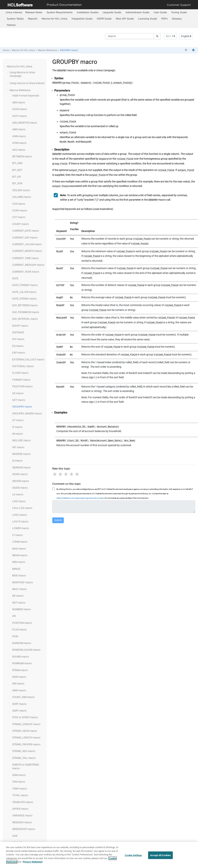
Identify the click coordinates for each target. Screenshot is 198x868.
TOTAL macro (20, 795)
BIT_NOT (17, 170)
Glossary (177, 19)
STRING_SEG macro (24, 751)
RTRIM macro (20, 670)
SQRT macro (19, 711)
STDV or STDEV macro (25, 717)
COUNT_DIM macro (23, 697)
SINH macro (19, 690)
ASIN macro (19, 136)
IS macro (17, 461)
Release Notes (34, 12)
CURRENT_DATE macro (26, 231)
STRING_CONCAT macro (26, 724)
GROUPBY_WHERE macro (27, 413)
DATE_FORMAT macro (25, 285)
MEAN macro (20, 555)
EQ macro (18, 346)
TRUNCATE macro (23, 802)
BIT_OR (16, 177)
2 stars (61, 463)
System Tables (15, 19)
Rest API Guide (125, 19)
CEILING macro (21, 190)
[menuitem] (14, 12)
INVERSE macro (21, 454)
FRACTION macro (22, 386)
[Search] (157, 36)
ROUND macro (21, 657)
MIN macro (19, 562)
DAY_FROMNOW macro (26, 312)
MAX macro (19, 549)
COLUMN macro (22, 197)
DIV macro (18, 339)
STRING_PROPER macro (26, 744)
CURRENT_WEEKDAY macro (28, 265)
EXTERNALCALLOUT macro (28, 359)
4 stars (72, 463)
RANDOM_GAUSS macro (26, 650)
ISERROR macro (22, 467)
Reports (33, 19)
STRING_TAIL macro (24, 758)
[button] (6, 66)
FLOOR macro (20, 373)
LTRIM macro (20, 542)
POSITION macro (22, 623)
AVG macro (19, 150)
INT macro (18, 447)
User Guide (160, 12)
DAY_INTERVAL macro (25, 319)
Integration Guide (82, 19)
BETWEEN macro (22, 156)
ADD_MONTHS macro (25, 123)
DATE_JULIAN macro (24, 292)
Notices (11, 25)
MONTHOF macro (23, 582)
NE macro (18, 596)
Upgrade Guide (112, 12)
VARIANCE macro (22, 815)
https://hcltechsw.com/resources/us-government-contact (80, 487)
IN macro (18, 434)
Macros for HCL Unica (54, 19)
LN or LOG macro (22, 508)
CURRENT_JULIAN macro (27, 244)
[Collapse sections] (186, 50)
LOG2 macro (20, 515)
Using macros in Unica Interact (27, 83)
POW (15, 636)
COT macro (19, 217)
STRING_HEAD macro (25, 731)
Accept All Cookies (160, 857)
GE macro (18, 393)
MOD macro (19, 576)
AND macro (19, 129)
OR (14, 616)
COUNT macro (20, 224)
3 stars (66, 463)
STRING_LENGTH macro (26, 738)
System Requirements (60, 12)
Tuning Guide (179, 12)
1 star (55, 463)
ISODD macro (20, 474)
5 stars (77, 463)
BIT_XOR (17, 183)
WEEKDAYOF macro (24, 829)
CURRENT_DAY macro (25, 238)
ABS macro (19, 102)
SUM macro (19, 775)
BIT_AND (17, 163)
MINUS (16, 569)
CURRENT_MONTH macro (27, 251)
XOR (15, 836)
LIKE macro (19, 501)
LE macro (18, 494)
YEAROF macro (21, 843)
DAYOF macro (20, 326)
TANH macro (20, 789)
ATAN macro (19, 143)
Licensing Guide (148, 19)
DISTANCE (18, 332)
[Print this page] (194, 50)
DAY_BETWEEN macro (25, 305)
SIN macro (18, 684)
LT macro (18, 535)
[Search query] (133, 36)
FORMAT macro (21, 380)
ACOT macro (20, 116)
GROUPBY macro (69, 50)
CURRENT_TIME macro (25, 258)
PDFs (164, 19)
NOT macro (19, 603)
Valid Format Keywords (26, 96)
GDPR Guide (104, 19)
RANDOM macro (22, 643)
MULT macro (19, 589)
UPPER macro (20, 809)
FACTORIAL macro (23, 366)
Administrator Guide (137, 12)
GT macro (18, 420)
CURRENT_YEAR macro (26, 272)
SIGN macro (19, 677)
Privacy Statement (33, 864)
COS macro (19, 204)
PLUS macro (19, 630)
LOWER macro (21, 528)
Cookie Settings (133, 857)
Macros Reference (47, 50)
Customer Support (179, 5)
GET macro (19, 400)
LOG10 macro (20, 522)
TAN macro (19, 782)
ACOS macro (20, 109)
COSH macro (20, 210)
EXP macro (19, 353)
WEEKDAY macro (22, 822)
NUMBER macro (22, 609)
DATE (15, 278)
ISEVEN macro (21, 481)
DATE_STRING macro (24, 299)
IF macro (17, 427)
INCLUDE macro (22, 440)
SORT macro (19, 704)
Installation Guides (88, 12)
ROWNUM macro (22, 663)
